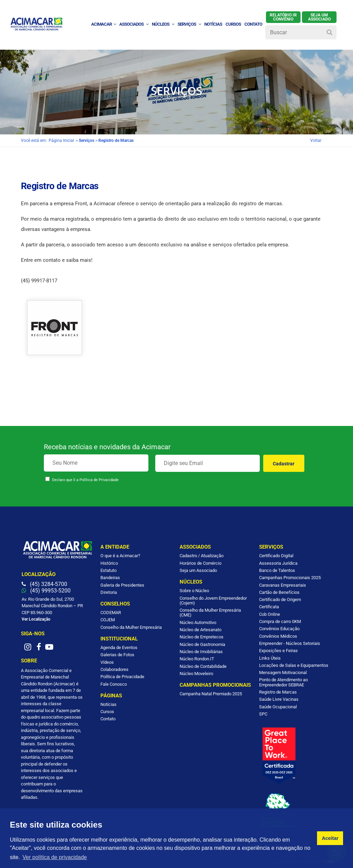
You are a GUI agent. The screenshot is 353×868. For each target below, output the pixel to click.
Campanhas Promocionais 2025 (290, 578)
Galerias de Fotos (117, 655)
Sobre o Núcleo (194, 591)
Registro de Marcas (278, 692)
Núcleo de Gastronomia (202, 644)
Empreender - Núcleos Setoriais (290, 643)
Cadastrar (284, 464)
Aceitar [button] (330, 838)
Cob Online (270, 614)
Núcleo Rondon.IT (197, 659)
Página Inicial (61, 140)
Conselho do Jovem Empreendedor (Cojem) (213, 601)
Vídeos (107, 662)
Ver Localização (36, 619)
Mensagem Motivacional (283, 673)
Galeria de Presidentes (122, 585)
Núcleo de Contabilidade (203, 666)
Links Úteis (270, 658)
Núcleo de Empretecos (202, 637)
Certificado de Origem (280, 600)
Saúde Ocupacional (278, 707)
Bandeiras (110, 578)
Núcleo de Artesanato (200, 630)
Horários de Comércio (200, 563)
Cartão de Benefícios (279, 592)
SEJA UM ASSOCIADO (319, 17)
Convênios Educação (279, 629)
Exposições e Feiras (278, 651)
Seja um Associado (198, 570)
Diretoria (109, 592)
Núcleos (163, 24)
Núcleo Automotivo (198, 622)
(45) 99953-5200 (46, 591)
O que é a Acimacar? (120, 556)
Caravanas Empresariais (283, 585)
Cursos (233, 24)
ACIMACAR (104, 24)
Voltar (316, 140)
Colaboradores (114, 669)
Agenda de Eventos (119, 647)
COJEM (108, 620)
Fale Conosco (114, 684)
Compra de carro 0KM (280, 621)
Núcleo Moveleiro (196, 674)
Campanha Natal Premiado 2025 (211, 694)
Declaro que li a (85, 480)
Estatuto (108, 570)
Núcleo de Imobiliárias (201, 652)
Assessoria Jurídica (278, 563)
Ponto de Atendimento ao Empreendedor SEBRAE (283, 682)
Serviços (189, 24)
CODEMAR (111, 613)
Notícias (108, 704)
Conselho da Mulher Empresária (131, 627)
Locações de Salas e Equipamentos (294, 665)
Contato (108, 719)
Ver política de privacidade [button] (55, 857)
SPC (263, 714)
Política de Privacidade (99, 480)
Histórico (109, 563)
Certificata (269, 607)
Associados (134, 24)
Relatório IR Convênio (283, 17)
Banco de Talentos (277, 570)
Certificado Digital (276, 556)
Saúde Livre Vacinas (279, 699)
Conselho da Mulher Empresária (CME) (210, 613)
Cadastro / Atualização (202, 556)
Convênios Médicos (278, 636)
